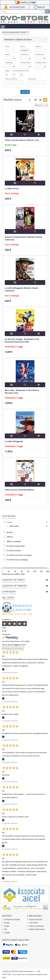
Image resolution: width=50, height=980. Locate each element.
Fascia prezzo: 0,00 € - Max (13, 574)
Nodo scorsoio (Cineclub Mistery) (19, 490)
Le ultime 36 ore (12, 189)
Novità (10, 532)
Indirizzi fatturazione (37, 929)
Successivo (19, 648)
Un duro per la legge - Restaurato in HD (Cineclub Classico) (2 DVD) (22, 341)
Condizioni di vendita (12, 919)
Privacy (7, 923)
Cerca (25, 92)
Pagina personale (36, 919)
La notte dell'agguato (14, 441)
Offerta (10, 537)
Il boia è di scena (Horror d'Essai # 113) (22, 140)
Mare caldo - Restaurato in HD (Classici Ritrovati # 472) (22, 392)
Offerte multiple (14, 541)
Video (10, 522)
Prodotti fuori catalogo (17, 560)
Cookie (7, 926)
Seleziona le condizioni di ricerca (18, 40)
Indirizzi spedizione (36, 926)
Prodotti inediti (14, 551)
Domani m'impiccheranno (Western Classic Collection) (24, 238)
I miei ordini (33, 923)
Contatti (7, 933)
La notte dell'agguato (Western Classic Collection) (22, 289)
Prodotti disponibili (16, 546)
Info (6, 929)
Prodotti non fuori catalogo (19, 555)
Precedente (7, 648)
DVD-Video (14, 526)
